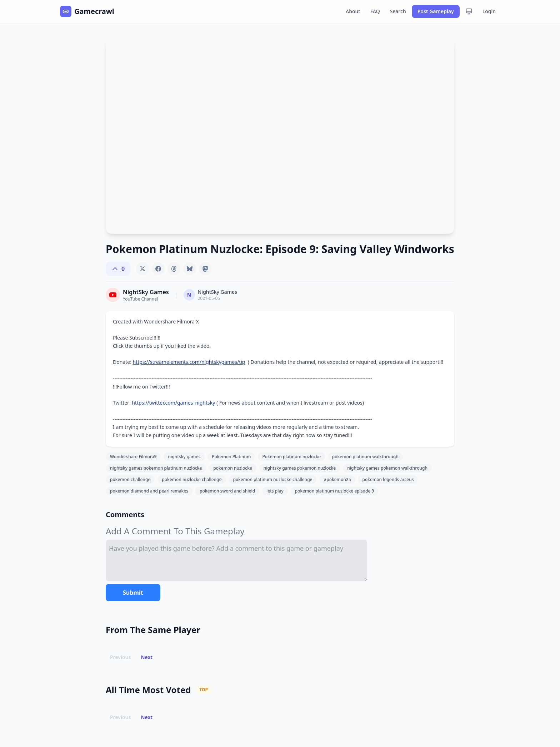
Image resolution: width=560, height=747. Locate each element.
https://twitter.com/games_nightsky (173, 403)
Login (489, 11)
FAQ (375, 11)
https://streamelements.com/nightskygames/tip (189, 362)
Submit (133, 593)
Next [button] (147, 657)
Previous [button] (120, 657)
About (353, 11)
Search (398, 11)
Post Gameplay (436, 11)
